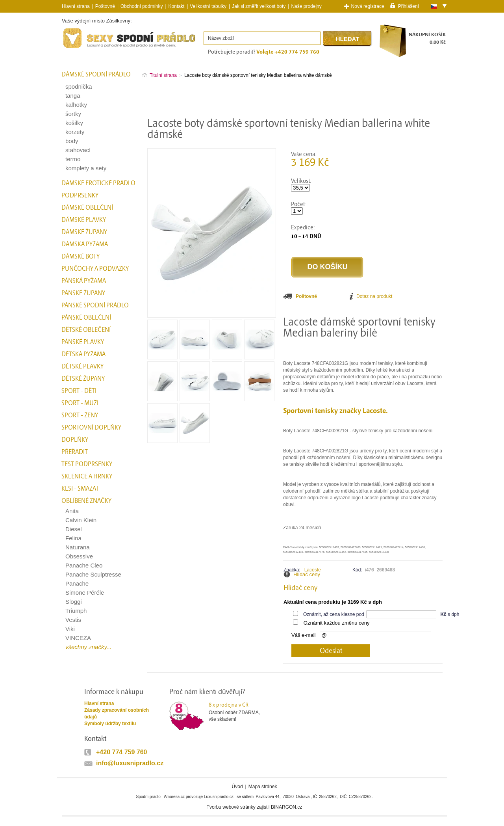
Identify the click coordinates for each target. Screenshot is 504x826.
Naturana (78, 547)
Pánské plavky (83, 342)
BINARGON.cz (286, 807)
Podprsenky (80, 195)
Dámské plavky (84, 220)
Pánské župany (83, 293)
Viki (70, 629)
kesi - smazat (80, 489)
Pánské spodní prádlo (95, 305)
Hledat (348, 39)
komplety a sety (86, 168)
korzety (75, 132)
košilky (74, 123)
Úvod (237, 787)
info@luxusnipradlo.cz (130, 763)
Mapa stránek (263, 787)
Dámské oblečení (87, 208)
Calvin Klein (81, 520)
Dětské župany (83, 379)
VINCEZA (78, 638)
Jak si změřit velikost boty (259, 6)
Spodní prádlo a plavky (83, 48)
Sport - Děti (79, 391)
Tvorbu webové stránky (231, 807)
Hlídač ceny (307, 574)
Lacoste (313, 570)
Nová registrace (368, 6)
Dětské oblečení (86, 330)
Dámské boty (81, 257)
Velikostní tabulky (208, 6)
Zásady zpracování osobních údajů (117, 713)
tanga (73, 96)
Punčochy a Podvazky (95, 269)
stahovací (78, 150)
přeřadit (75, 452)
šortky (73, 114)
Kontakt (177, 6)
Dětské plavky (82, 366)
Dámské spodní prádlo (96, 74)
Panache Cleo (84, 565)
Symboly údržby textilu (110, 724)
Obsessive (79, 556)
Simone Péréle (85, 593)
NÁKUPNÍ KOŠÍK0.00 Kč (427, 38)
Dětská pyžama (83, 354)
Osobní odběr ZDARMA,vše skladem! (239, 712)
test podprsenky (87, 464)
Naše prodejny (306, 6)
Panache (77, 583)
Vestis (73, 620)
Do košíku (327, 267)
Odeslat (331, 651)
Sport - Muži (80, 403)
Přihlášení (409, 6)
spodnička (79, 87)
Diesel (74, 529)
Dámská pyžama (85, 244)
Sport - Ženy (80, 415)
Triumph (76, 611)
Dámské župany (84, 232)
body (72, 141)
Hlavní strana (99, 703)
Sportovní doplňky (91, 428)
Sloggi (74, 602)
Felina (73, 538)
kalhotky (76, 105)
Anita (72, 511)
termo (73, 159)
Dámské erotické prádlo (98, 183)
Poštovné (105, 6)
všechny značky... (88, 647)
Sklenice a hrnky (87, 476)
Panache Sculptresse (93, 574)
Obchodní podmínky (142, 6)
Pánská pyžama (84, 281)
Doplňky (75, 440)
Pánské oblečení (86, 318)
